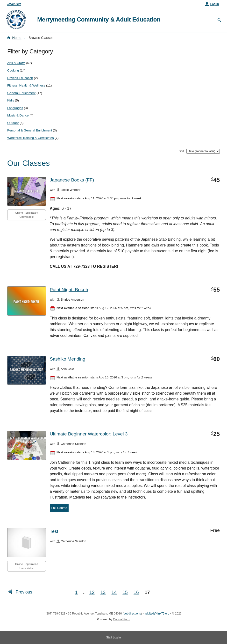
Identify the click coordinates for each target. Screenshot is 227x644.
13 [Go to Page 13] (103, 592)
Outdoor (13, 123)
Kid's (11, 100)
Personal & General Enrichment (30, 130)
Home (17, 38)
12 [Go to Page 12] (92, 592)
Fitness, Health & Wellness (26, 85)
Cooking (13, 70)
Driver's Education (20, 78)
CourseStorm (122, 619)
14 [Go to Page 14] (114, 592)
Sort (181, 151)
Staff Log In (113, 637)
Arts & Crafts (16, 63)
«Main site (14, 4)
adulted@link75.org (157, 614)
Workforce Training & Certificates (31, 138)
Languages (15, 108)
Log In (215, 4)
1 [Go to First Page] (76, 592)
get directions (132, 614)
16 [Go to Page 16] (136, 592)
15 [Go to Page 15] (125, 592)
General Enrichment (21, 93)
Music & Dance (18, 115)
